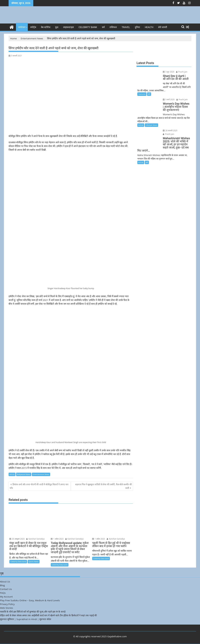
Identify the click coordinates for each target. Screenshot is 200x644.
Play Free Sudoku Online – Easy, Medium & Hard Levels (30, 600)
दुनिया (137, 27)
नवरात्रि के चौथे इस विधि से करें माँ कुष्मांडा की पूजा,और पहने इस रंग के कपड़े (33, 612)
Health (149, 27)
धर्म (103, 27)
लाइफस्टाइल (68, 27)
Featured (142, 94)
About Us (5, 582)
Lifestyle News (151, 125)
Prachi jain (181, 72)
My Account (6, 597)
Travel (126, 27)
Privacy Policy (7, 604)
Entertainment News (41, 474)
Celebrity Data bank (18, 562)
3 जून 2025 (168, 72)
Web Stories (6, 608)
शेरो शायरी (163, 27)
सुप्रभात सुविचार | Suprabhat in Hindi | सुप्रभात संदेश (26, 619)
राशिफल (113, 27)
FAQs (3, 593)
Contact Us (6, 589)
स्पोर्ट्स (33, 27)
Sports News (34, 562)
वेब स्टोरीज (46, 27)
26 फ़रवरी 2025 (170, 131)
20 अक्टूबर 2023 (17, 539)
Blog (2, 585)
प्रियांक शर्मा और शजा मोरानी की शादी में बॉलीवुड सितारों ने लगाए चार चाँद (39, 486)
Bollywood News (24, 474)
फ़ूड (57, 27)
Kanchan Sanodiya (35, 539)
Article (12, 474)
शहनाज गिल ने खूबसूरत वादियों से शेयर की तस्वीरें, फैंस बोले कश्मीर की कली (103, 486)
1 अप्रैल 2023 (57, 539)
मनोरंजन (22, 27)
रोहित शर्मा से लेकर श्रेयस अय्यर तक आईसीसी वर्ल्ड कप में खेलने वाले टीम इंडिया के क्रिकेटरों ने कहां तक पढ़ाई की (48, 615)
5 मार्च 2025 (169, 100)
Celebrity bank (88, 27)
